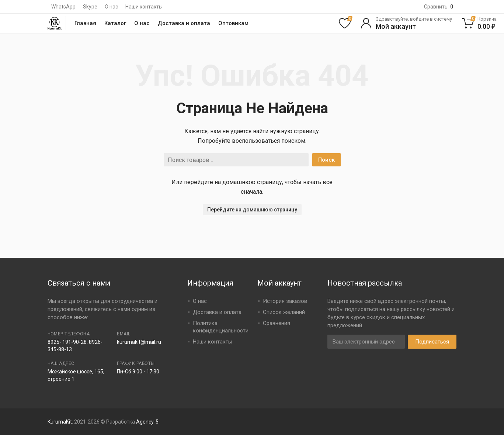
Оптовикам (233, 23)
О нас (111, 7)
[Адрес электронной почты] (366, 342)
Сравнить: (439, 7)
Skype (90, 7)
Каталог (115, 23)
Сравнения (277, 323)
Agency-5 (147, 422)
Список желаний (284, 312)
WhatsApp (63, 7)
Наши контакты (144, 7)
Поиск (326, 160)
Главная (85, 23)
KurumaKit (60, 422)
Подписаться (432, 342)
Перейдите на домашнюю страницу (252, 210)
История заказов (285, 301)
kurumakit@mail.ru (139, 342)
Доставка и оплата (184, 23)
